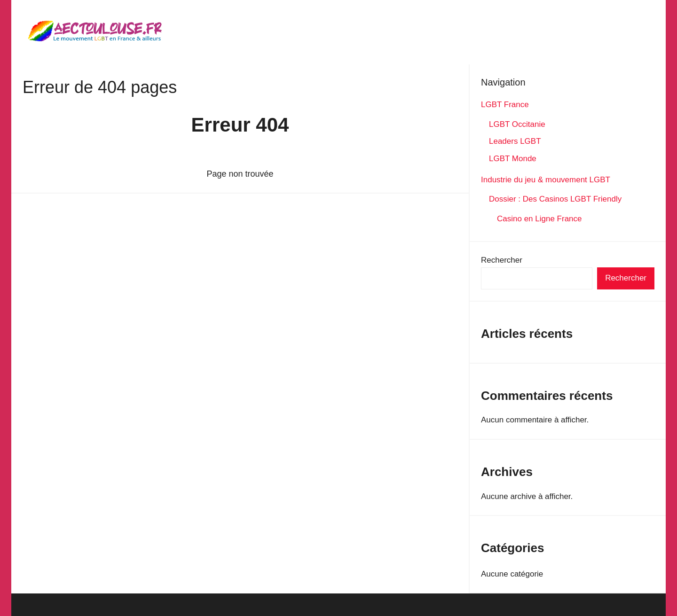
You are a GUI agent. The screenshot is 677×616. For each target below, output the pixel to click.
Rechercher (502, 260)
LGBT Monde (513, 159)
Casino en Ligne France (540, 219)
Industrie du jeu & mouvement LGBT (546, 180)
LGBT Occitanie (517, 124)
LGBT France (505, 105)
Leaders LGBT (515, 141)
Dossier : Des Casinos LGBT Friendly (555, 199)
